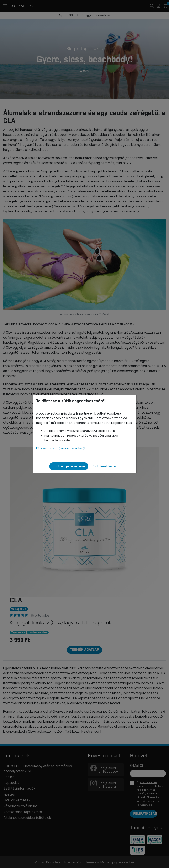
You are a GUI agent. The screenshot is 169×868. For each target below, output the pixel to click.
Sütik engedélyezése (69, 466)
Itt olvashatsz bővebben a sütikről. (61, 448)
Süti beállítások (105, 466)
